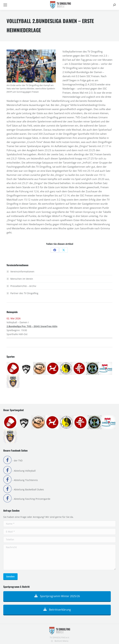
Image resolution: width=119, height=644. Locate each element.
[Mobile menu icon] (5, 5)
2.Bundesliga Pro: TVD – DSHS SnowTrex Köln (32, 326)
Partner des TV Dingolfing (24, 293)
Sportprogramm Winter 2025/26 (57, 596)
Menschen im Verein (22, 279)
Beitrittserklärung (57, 610)
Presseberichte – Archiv (23, 286)
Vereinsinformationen (22, 271)
